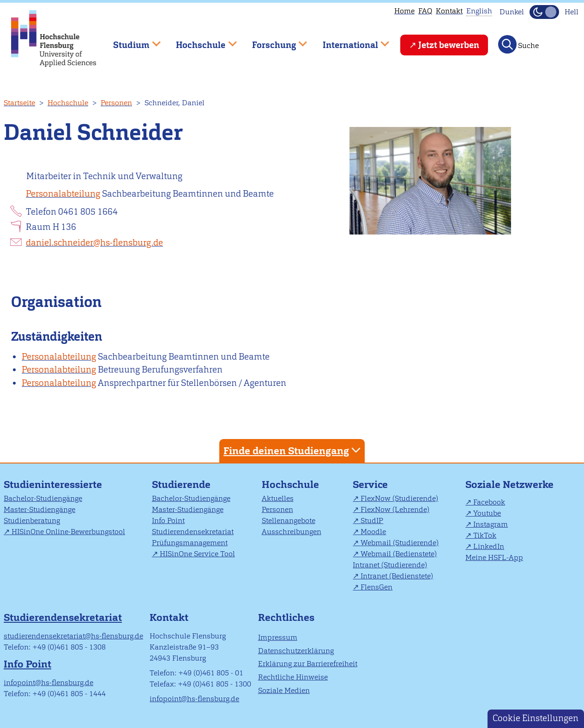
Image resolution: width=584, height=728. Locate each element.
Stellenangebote (289, 520)
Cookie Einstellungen (536, 718)
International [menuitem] (349, 41)
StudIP (372, 520)
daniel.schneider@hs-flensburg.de (94, 243)
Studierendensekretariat (193, 532)
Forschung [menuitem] (273, 41)
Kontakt (449, 11)
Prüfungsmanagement (190, 543)
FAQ (425, 11)
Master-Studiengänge (39, 509)
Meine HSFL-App (494, 557)
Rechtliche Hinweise (293, 677)
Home (404, 11)
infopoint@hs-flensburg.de (48, 683)
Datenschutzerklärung (296, 651)
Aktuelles (278, 498)
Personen (116, 103)
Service (370, 484)
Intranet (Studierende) (390, 565)
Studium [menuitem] (130, 41)
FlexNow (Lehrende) (395, 509)
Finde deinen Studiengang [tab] (293, 450)
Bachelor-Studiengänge (43, 498)
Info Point (168, 520)
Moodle (373, 532)
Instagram (491, 524)
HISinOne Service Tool (197, 554)
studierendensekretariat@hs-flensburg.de (73, 636)
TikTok (485, 535)
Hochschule (68, 103)
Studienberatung (32, 520)
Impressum (278, 637)
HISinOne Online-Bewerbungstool (68, 532)
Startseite (19, 103)
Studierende (181, 484)
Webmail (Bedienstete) (399, 554)
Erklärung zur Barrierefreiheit (308, 664)
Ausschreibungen (292, 532)
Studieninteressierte (53, 484)
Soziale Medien (284, 690)
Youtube (487, 513)
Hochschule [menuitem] (200, 41)
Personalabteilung (63, 194)
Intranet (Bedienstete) (397, 576)
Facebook (489, 502)
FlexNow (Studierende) (399, 498)
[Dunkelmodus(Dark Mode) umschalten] (544, 12)
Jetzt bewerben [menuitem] (449, 45)
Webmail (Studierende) (400, 543)
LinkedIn (489, 546)
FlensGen (376, 587)
